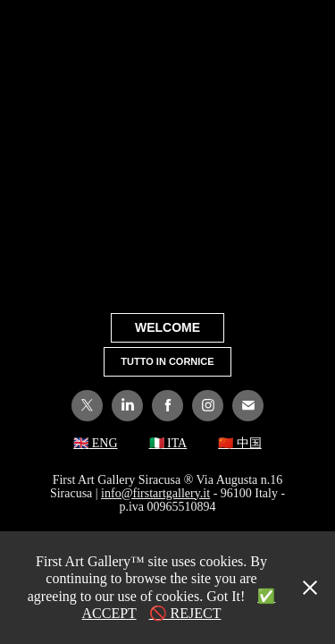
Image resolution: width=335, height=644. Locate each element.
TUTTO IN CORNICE (167, 361)
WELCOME (167, 327)
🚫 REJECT (185, 613)
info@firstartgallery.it (155, 493)
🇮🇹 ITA (168, 443)
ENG (103, 443)
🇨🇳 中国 (240, 443)
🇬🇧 (81, 443)
